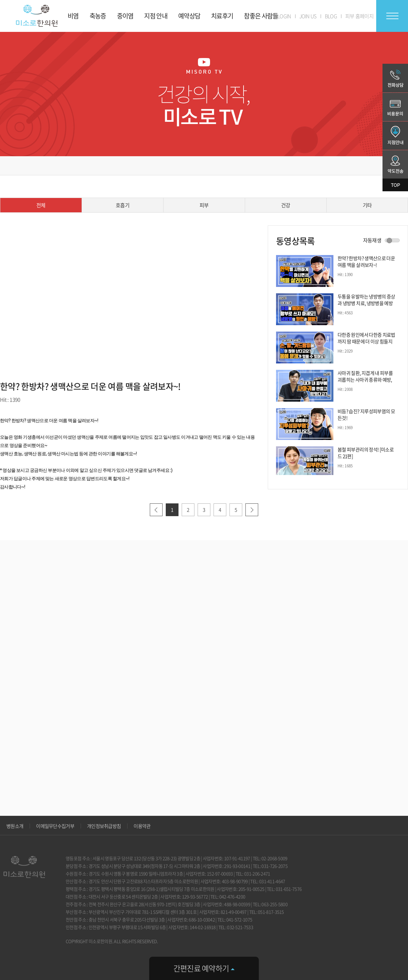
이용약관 (142, 826)
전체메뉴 (392, 16)
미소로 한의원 (37, 16)
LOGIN (284, 16)
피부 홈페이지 (359, 16)
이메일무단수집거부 (55, 826)
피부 (204, 205)
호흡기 (123, 205)
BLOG (331, 16)
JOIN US (308, 16)
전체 (41, 205)
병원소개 (15, 826)
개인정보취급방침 (104, 826)
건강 (286, 205)
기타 (367, 205)
